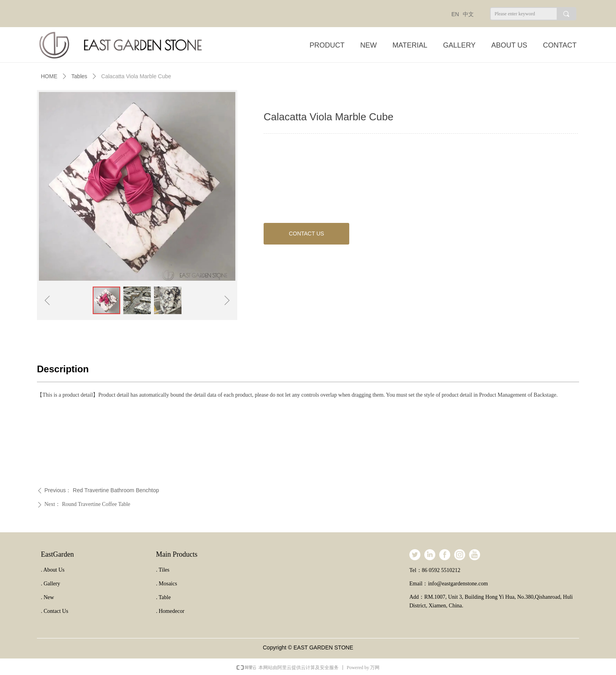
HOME (49, 76)
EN (455, 14)
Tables (79, 76)
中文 (468, 14)
